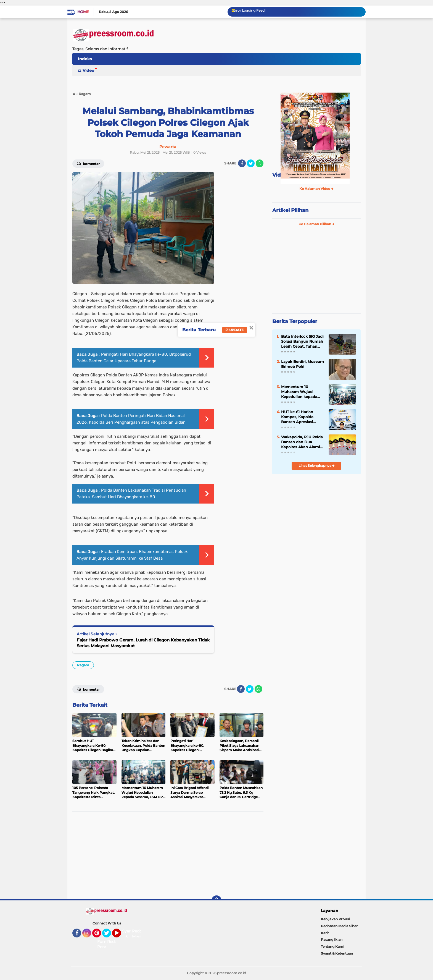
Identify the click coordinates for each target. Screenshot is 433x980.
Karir (325, 933)
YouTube (120, 936)
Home (83, 12)
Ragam (83, 665)
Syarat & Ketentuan (337, 953)
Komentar (88, 163)
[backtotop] (216, 900)
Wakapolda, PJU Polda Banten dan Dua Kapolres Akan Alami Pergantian (302, 442)
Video (88, 70)
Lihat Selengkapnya (317, 466)
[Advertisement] (168, 856)
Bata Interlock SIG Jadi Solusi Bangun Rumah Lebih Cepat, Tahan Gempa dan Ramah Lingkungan (302, 342)
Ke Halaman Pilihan (316, 224)
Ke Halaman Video (316, 189)
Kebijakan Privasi (335, 919)
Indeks (85, 59)
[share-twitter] (251, 163)
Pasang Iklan (332, 940)
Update (235, 330)
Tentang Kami (332, 946)
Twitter (109, 936)
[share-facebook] (242, 163)
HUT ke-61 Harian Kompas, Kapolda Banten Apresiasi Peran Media (297, 417)
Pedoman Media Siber (339, 926)
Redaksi (115, 942)
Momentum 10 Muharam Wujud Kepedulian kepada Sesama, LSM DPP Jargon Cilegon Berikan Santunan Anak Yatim (299, 392)
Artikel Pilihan (290, 210)
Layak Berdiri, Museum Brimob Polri (303, 364)
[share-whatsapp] (260, 163)
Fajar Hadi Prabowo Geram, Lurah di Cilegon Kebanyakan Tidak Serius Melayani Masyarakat (143, 643)
